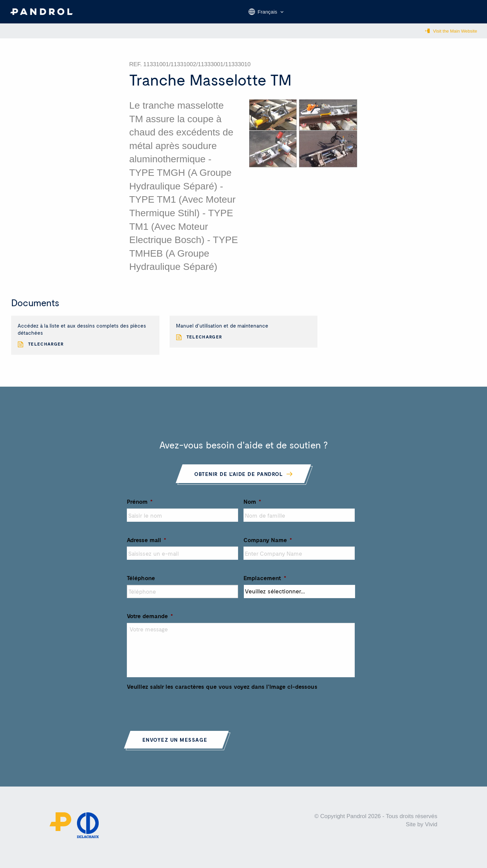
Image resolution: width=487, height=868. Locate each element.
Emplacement (265, 582)
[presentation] (178, 711)
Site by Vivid (421, 829)
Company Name (268, 544)
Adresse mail (147, 544)
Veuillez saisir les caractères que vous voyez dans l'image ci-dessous (222, 691)
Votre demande (150, 620)
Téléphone (141, 582)
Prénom (140, 506)
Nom (252, 506)
